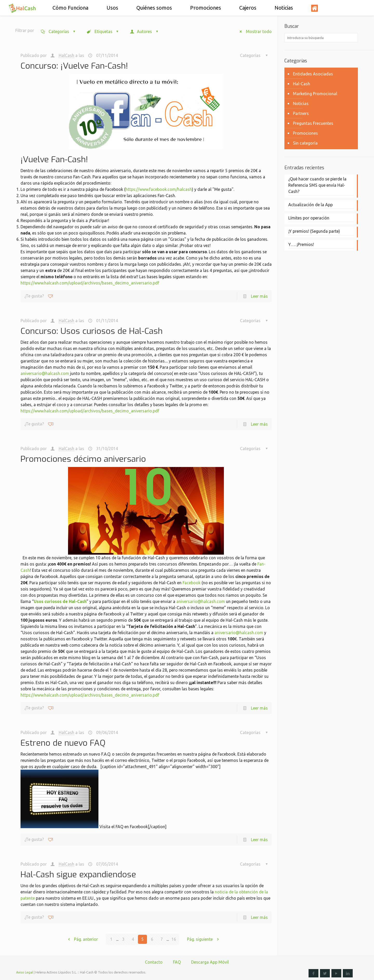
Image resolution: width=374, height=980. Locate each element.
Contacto (154, 962)
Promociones (305, 133)
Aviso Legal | (25, 972)
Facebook (192, 583)
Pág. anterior (81, 939)
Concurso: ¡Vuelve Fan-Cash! (74, 66)
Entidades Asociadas (313, 74)
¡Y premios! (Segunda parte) (314, 231)
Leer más (259, 296)
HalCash (66, 55)
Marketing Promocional (315, 94)
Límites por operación (309, 218)
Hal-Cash (302, 84)
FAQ (177, 962)
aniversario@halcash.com (45, 373)
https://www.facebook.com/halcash (159, 189)
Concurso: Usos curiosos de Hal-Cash (92, 331)
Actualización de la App (310, 205)
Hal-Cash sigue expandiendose (78, 874)
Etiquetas (103, 31)
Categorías (59, 31)
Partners (301, 113)
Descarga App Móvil (210, 962)
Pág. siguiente (205, 939)
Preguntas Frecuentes (313, 123)
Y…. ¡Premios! (301, 244)
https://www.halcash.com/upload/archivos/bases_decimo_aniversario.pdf (90, 283)
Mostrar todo (254, 31)
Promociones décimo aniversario (83, 459)
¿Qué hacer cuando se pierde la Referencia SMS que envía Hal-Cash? (317, 185)
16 (174, 939)
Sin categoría (305, 143)
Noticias (301, 103)
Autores (145, 31)
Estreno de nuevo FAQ (63, 743)
